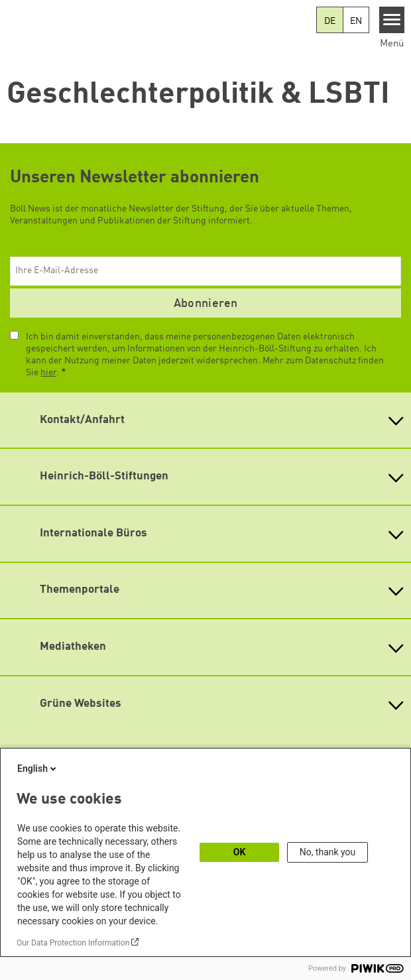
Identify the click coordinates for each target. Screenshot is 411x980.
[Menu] (392, 20)
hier (48, 373)
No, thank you (328, 852)
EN (356, 21)
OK (240, 852)
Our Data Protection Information (73, 943)
